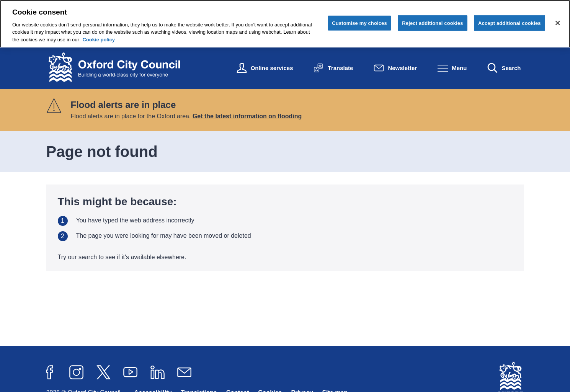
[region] (285, 24)
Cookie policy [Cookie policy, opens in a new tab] (99, 40)
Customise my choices (359, 23)
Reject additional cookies (432, 23)
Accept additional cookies (510, 23)
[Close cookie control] (558, 23)
